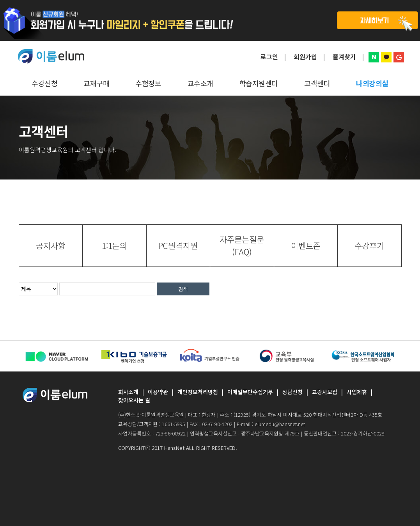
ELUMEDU (51, 57)
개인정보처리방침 (198, 392)
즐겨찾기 (344, 57)
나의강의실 (372, 83)
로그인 (269, 57)
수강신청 (44, 83)
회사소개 (128, 392)
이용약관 (158, 392)
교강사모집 (325, 392)
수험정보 (148, 83)
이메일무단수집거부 (250, 392)
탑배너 (210, 20)
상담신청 (292, 392)
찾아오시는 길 (134, 400)
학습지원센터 (259, 83)
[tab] (51, 246)
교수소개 (200, 83)
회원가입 (305, 57)
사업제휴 (357, 392)
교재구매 (96, 83)
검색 (183, 289)
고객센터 (317, 83)
